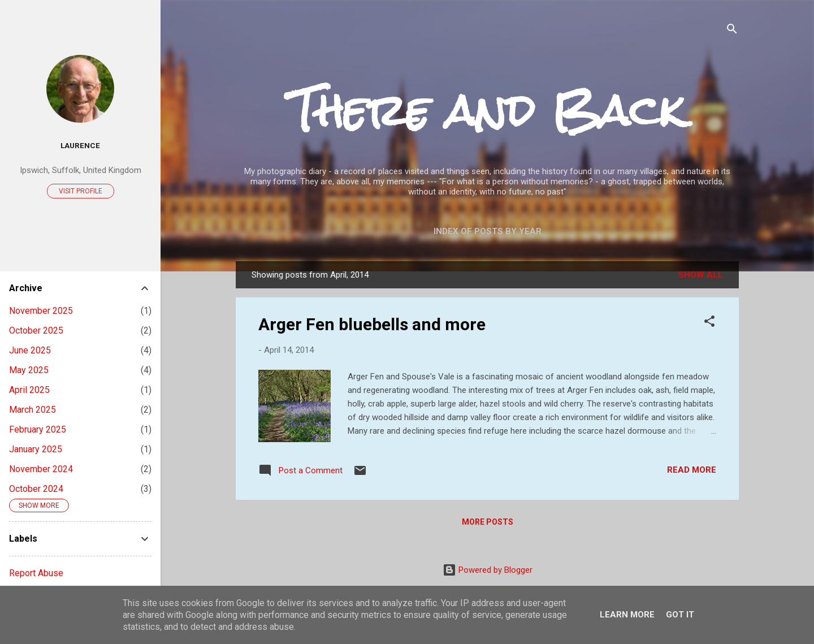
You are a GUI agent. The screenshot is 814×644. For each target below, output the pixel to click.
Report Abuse (36, 573)
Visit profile (81, 191)
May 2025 (29, 370)
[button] (709, 323)
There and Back (487, 111)
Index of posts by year (488, 231)
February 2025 (38, 429)
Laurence (80, 145)
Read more (692, 470)
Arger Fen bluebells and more (372, 324)
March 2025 (33, 410)
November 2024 (41, 469)
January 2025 (36, 449)
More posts (488, 522)
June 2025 (30, 350)
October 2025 (36, 330)
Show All (701, 275)
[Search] (732, 31)
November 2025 (41, 311)
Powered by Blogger (488, 570)
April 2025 (29, 390)
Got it (680, 615)
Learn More (627, 615)
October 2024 (36, 489)
